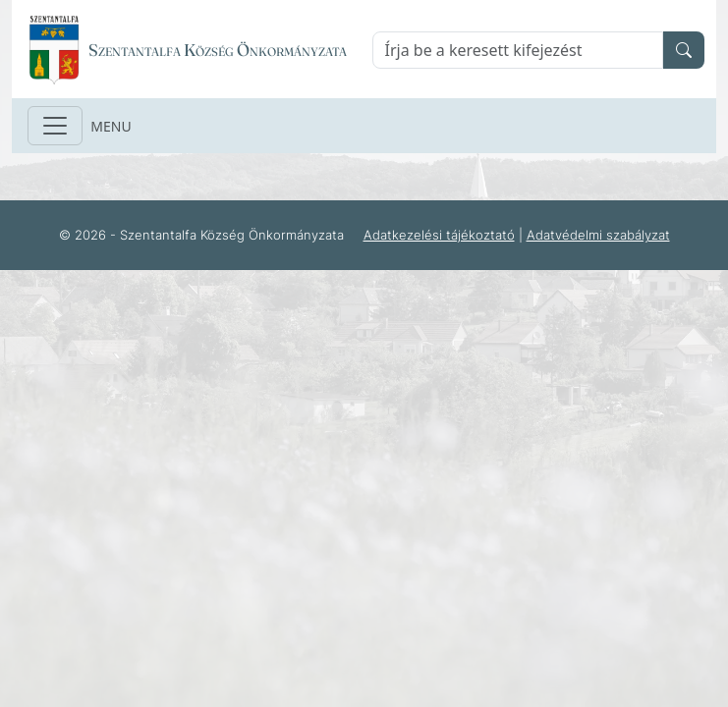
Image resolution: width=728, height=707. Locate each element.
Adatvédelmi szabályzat (598, 235)
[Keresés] (518, 50)
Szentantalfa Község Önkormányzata (218, 50)
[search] (684, 50)
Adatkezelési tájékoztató (439, 235)
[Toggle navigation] (55, 126)
